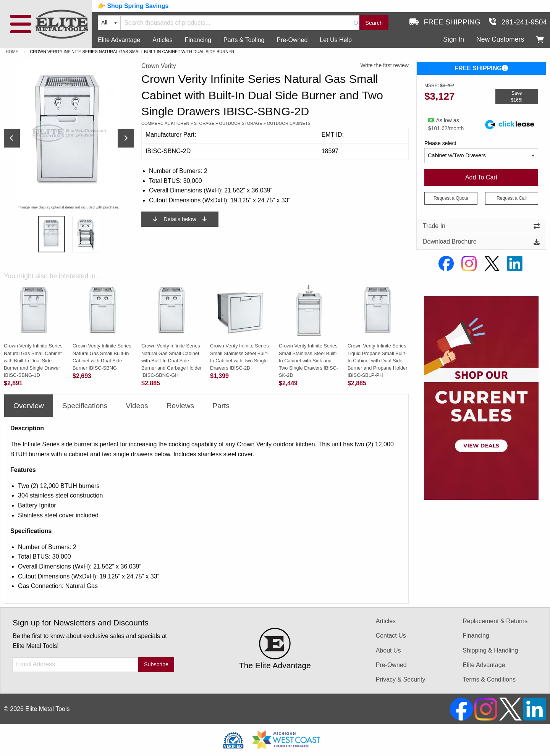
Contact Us (391, 636)
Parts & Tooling (244, 40)
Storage (204, 123)
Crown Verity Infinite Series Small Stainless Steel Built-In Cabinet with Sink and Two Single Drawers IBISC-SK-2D (308, 360)
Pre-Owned (292, 40)
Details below (180, 219)
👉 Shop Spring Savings (133, 6)
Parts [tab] (221, 406)
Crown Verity (159, 66)
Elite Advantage (119, 40)
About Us (388, 650)
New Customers (500, 39)
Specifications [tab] (85, 406)
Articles (162, 40)
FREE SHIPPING (481, 68)
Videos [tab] (137, 406)
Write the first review (384, 65)
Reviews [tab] (180, 406)
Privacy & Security (401, 679)
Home (12, 52)
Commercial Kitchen (165, 123)
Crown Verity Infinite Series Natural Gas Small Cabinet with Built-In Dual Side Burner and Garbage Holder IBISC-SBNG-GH (171, 360)
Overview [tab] (29, 406)
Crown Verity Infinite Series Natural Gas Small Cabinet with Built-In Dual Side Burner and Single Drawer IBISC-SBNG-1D (33, 360)
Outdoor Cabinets (289, 123)
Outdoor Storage (241, 123)
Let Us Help (336, 40)
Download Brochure (481, 241)
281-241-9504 (518, 22)
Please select (440, 143)
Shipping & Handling (490, 650)
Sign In (454, 39)
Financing (198, 40)
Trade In (481, 226)
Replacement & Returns (495, 621)
